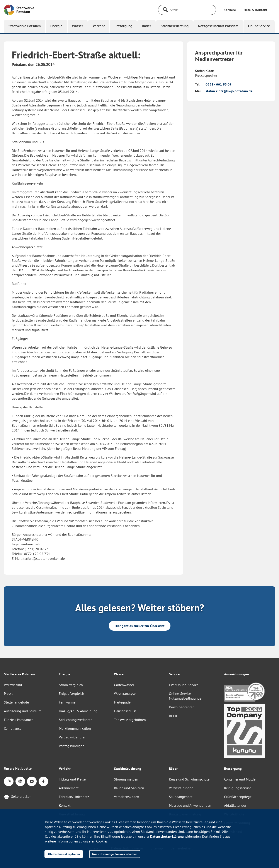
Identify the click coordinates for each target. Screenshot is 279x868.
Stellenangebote (16, 702)
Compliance (13, 728)
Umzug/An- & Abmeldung (78, 711)
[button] (255, 10)
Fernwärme (67, 702)
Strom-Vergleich (71, 685)
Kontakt (65, 805)
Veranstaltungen (181, 788)
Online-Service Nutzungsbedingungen (186, 696)
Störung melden (126, 779)
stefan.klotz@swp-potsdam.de (229, 91)
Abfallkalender (235, 805)
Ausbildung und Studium (23, 711)
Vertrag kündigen (72, 746)
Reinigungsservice (238, 788)
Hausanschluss (125, 711)
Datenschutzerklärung (167, 836)
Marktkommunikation (75, 728)
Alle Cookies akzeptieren (64, 854)
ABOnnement (69, 788)
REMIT (174, 716)
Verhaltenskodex (126, 797)
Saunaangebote (181, 797)
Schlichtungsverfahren (76, 720)
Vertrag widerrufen (73, 737)
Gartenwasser (124, 685)
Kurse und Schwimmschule (189, 779)
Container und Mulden (241, 779)
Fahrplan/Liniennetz (74, 797)
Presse (9, 693)
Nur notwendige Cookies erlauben (115, 854)
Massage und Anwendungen (190, 805)
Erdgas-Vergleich (71, 693)
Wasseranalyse (125, 693)
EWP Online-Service (184, 685)
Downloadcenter (181, 707)
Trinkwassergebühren (130, 720)
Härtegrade (122, 702)
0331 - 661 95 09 (219, 84)
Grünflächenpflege (238, 797)
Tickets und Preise (72, 779)
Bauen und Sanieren (129, 788)
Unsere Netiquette (18, 768)
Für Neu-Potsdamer (18, 720)
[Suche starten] (165, 10)
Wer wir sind (13, 685)
